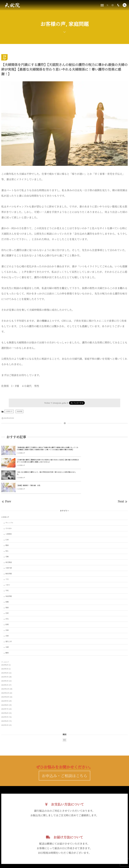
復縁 (7, 583)
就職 (7, 578)
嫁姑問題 (9, 549)
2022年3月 (5, 701)
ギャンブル (9, 499)
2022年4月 (5, 697)
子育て (8, 561)
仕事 (7, 516)
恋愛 (7, 589)
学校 (7, 566)
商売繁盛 (9, 538)
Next (123, 477)
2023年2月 (5, 657)
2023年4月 (5, 649)
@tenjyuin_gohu (59, 403)
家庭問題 (20, 411)
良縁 (7, 606)
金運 (7, 623)
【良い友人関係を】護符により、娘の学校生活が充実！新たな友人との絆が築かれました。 (39, 461)
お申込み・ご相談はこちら (65, 757)
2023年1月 (5, 661)
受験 (7, 533)
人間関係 (9, 510)
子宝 (7, 555)
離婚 (7, 629)
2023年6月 (5, 641)
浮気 (7, 595)
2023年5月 (5, 645)
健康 (7, 521)
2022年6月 (5, 689)
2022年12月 (5, 665)
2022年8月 (5, 681)
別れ (7, 527)
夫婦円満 (9, 544)
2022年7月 (5, 685)
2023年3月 (5, 653)
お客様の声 (9, 411)
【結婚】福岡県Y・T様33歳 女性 (92, 461)
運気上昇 (9, 617)
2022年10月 (5, 673)
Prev (6, 477)
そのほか (9, 504)
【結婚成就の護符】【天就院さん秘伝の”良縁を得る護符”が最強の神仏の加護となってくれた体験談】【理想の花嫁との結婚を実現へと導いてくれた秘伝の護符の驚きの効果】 (39, 449)
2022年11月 (5, 669)
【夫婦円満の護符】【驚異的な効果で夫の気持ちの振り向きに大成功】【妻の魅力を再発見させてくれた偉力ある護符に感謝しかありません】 (103, 449)
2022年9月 (5, 677)
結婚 (7, 600)
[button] (125, 5)
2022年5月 (5, 693)
